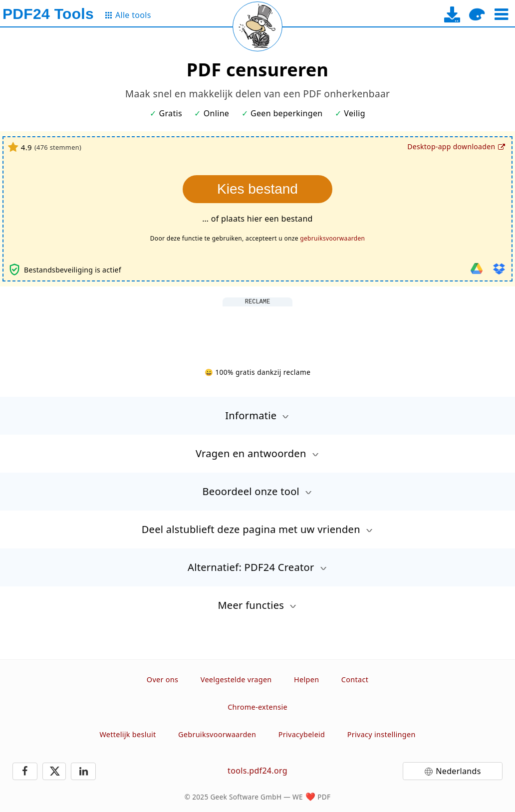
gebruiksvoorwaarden (332, 238)
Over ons (162, 679)
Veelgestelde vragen (236, 679)
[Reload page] (257, 26)
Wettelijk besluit (128, 734)
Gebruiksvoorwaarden (217, 734)
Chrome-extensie (257, 707)
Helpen (306, 679)
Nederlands (458, 771)
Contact (355, 679)
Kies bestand (257, 189)
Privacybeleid (302, 734)
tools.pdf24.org (257, 771)
